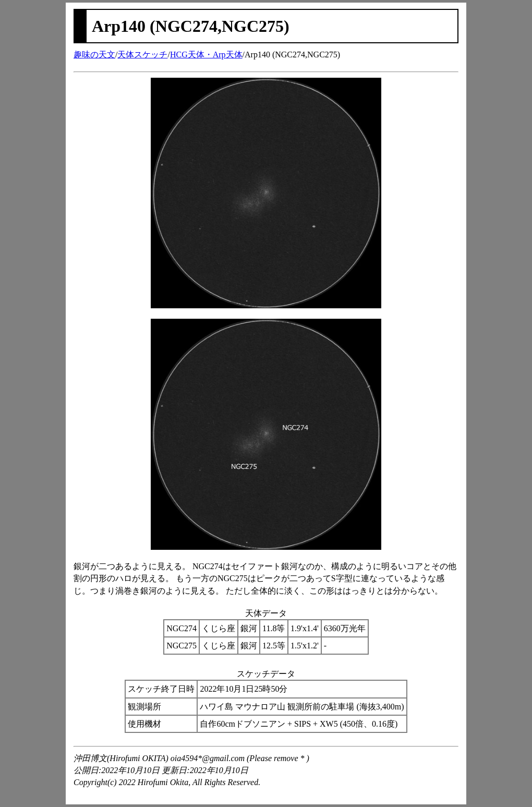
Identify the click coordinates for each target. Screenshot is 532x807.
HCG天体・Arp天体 (206, 55)
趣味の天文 (94, 55)
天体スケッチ (142, 55)
